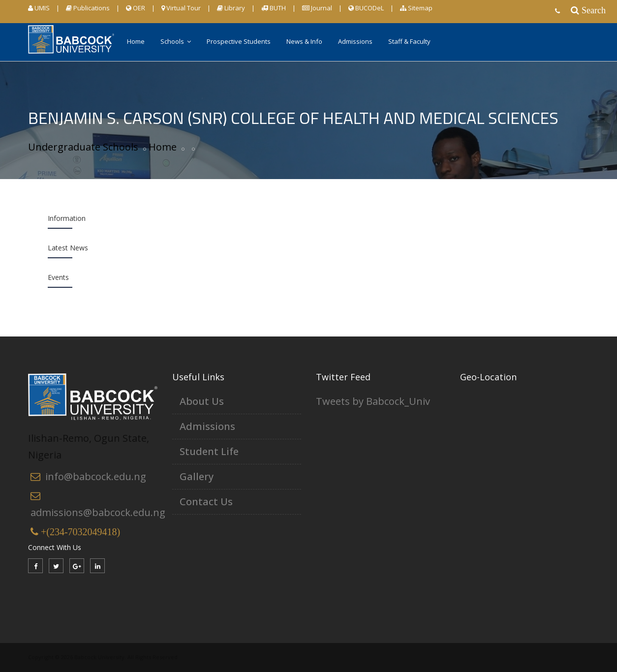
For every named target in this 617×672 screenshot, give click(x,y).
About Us (202, 401)
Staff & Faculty (409, 41)
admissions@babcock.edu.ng (98, 512)
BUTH (274, 8)
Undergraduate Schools (83, 147)
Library (231, 8)
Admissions (355, 41)
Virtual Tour (181, 8)
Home (136, 41)
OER (136, 8)
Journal (317, 8)
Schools (176, 41)
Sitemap (416, 8)
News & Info (304, 41)
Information (67, 218)
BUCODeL (366, 8)
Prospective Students (239, 41)
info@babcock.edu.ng (96, 476)
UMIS (39, 8)
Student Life (209, 451)
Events (58, 277)
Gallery (197, 476)
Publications (88, 8)
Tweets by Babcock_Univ (373, 401)
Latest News (68, 248)
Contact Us (206, 502)
